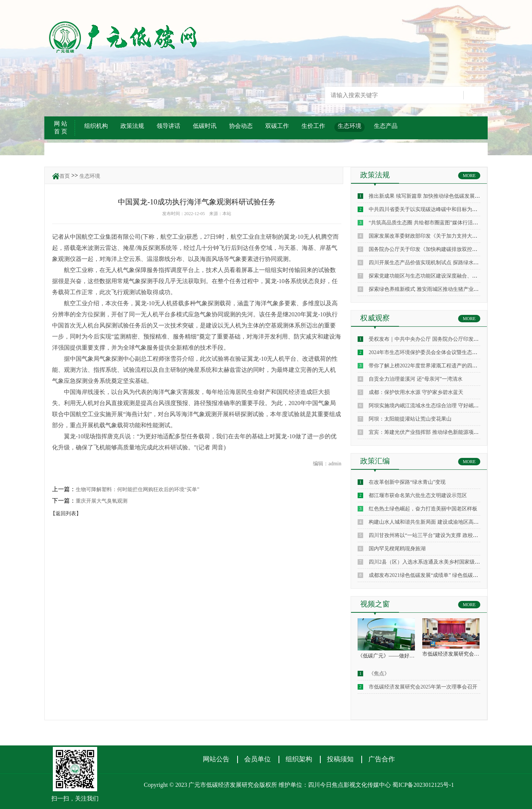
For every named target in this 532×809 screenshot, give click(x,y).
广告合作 (382, 759)
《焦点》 (379, 674)
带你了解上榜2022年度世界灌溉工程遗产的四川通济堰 (431, 366)
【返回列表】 (66, 514)
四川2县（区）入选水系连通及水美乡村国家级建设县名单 (435, 562)
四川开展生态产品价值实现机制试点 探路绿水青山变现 (432, 263)
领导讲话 (168, 126)
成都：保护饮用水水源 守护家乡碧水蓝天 (416, 392)
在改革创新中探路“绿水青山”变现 (407, 482)
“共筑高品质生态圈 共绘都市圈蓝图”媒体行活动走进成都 (434, 223)
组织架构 (299, 759)
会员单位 (258, 759)
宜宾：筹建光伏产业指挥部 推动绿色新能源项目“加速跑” (434, 432)
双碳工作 (277, 126)
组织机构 (96, 126)
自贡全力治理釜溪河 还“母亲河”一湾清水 (416, 379)
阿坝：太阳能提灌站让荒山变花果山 (410, 419)
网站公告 (216, 759)
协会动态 (241, 126)
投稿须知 (340, 759)
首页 (65, 176)
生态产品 (386, 126)
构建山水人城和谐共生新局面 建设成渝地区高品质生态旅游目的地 (444, 522)
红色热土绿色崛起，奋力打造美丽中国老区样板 (423, 509)
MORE (469, 176)
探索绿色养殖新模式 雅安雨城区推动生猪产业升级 (426, 289)
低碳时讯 (205, 126)
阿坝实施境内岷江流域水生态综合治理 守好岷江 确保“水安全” (439, 406)
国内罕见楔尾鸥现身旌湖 (397, 549)
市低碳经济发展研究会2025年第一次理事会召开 (423, 687)
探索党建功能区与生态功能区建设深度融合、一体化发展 (433, 276)
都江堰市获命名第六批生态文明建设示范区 (418, 495)
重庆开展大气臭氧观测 (102, 501)
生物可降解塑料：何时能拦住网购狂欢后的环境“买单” (137, 490)
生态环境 (349, 126)
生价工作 (313, 126)
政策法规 (132, 126)
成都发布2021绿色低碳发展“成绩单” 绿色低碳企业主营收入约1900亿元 (449, 575)
